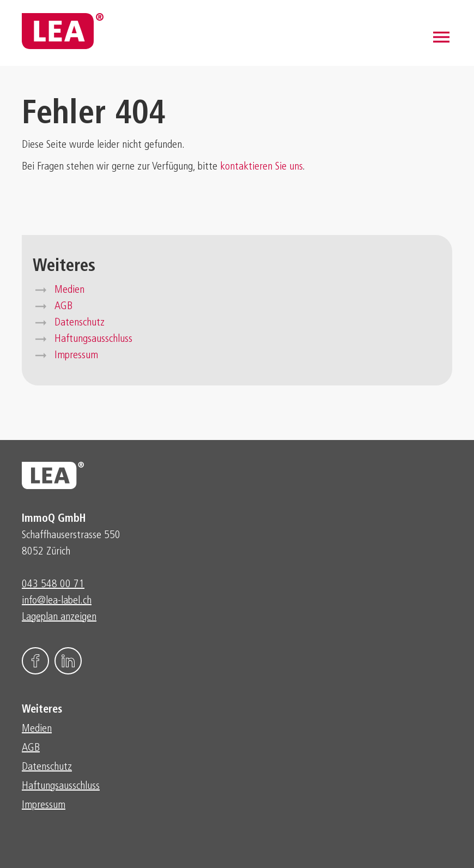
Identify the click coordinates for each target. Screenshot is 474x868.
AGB (63, 306)
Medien (69, 290)
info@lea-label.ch (57, 601)
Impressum (76, 355)
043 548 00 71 (53, 584)
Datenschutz (80, 323)
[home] (63, 31)
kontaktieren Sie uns (261, 167)
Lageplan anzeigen (59, 617)
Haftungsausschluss (93, 339)
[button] (441, 37)
